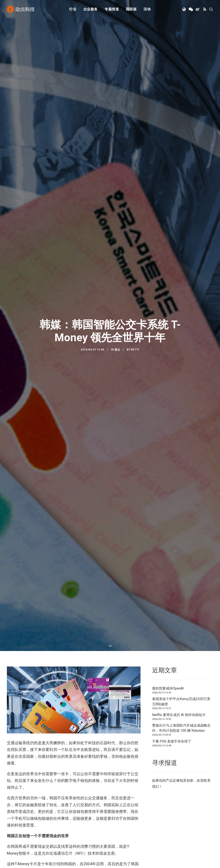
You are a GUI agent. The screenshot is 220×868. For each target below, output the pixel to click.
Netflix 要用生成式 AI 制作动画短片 (179, 190)
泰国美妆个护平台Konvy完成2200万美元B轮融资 (181, 176)
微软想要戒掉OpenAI (168, 163)
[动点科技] (21, 9)
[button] (184, 9)
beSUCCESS (17, 664)
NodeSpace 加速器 (182, 842)
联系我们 (121, 836)
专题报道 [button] (112, 9)
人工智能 (67, 824)
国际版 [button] (131, 9)
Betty (135, 87)
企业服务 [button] (91, 9)
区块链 (66, 842)
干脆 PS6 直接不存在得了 (172, 216)
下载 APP (121, 818)
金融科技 (67, 830)
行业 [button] (73, 9)
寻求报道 (121, 830)
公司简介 (121, 824)
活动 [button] (147, 9)
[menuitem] (73, 9)
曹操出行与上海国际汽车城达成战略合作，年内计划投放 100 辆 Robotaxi (181, 203)
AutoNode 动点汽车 (182, 836)
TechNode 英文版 (181, 818)
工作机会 (121, 842)
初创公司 (67, 818)
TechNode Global (180, 830)
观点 (117, 87)
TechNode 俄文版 (181, 824)
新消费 (66, 836)
